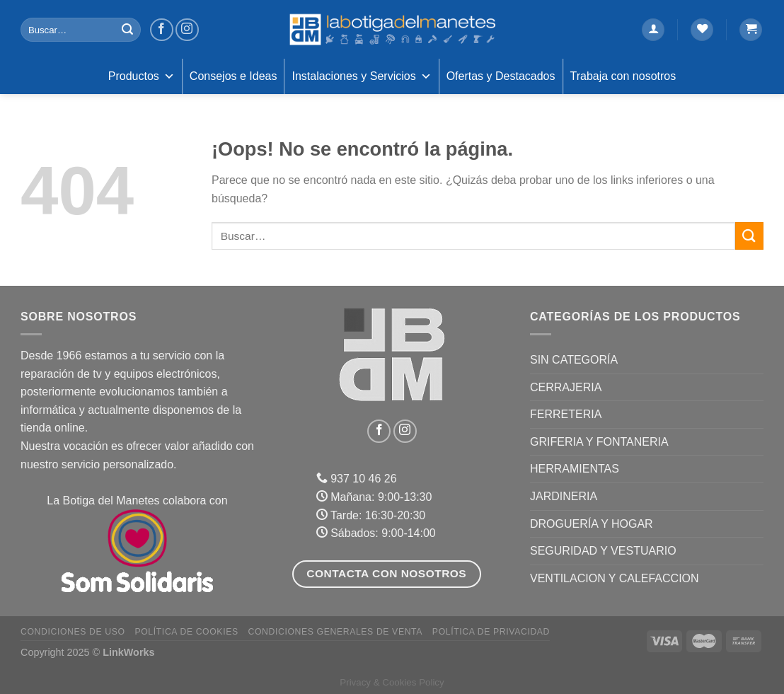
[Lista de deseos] (702, 30)
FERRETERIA (566, 414)
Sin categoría (574, 360)
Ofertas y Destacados (501, 76)
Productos (142, 76)
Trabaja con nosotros (623, 76)
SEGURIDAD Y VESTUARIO (603, 551)
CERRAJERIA (566, 387)
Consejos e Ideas (234, 76)
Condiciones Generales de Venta (336, 632)
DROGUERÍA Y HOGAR (592, 524)
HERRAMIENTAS (575, 469)
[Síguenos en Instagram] (187, 30)
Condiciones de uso (73, 632)
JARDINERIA (564, 496)
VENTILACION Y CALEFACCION (615, 578)
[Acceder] (653, 30)
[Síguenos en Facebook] (162, 30)
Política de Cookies (186, 632)
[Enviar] (127, 30)
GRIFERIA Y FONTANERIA (599, 442)
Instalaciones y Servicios (361, 76)
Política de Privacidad (491, 632)
